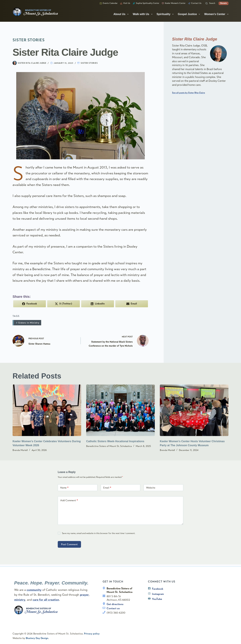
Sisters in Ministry (28, 323)
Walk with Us (143, 14)
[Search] (210, 3)
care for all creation (46, 599)
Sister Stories (89, 63)
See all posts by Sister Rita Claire (189, 93)
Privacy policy (92, 634)
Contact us (114, 608)
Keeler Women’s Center (174, 3)
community (34, 589)
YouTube (157, 599)
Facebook (158, 588)
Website (151, 488)
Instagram (158, 594)
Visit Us (125, 3)
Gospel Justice (190, 14)
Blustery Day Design (37, 638)
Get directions (115, 604)
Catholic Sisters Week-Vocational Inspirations (115, 442)
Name (64, 488)
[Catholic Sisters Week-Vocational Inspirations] (120, 411)
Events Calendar (109, 3)
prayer (85, 594)
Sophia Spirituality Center (146, 3)
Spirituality (166, 14)
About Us (122, 14)
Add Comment (69, 501)
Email (107, 488)
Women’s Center (216, 14)
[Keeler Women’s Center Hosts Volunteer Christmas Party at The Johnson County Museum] (194, 411)
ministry (20, 599)
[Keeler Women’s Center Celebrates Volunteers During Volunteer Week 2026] (47, 411)
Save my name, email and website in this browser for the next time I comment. (99, 534)
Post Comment (69, 545)
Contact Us (195, 3)
